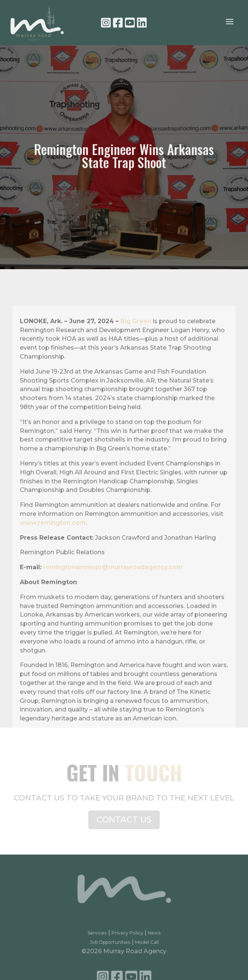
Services (97, 937)
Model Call (147, 946)
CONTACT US (124, 823)
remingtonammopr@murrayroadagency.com (113, 580)
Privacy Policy (128, 937)
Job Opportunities (110, 946)
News (154, 937)
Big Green (136, 334)
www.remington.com (53, 536)
